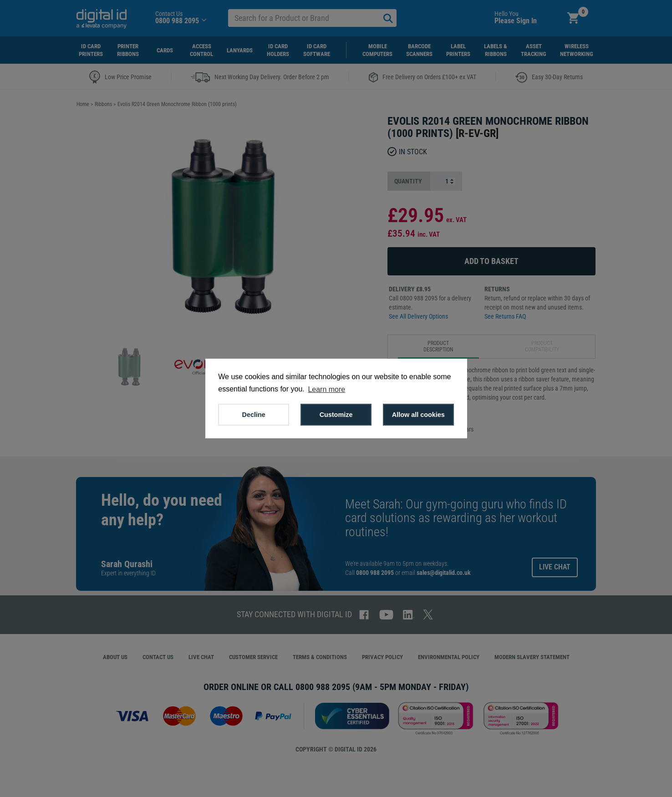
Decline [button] (254, 415)
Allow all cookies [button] (418, 415)
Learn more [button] (326, 389)
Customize (336, 415)
